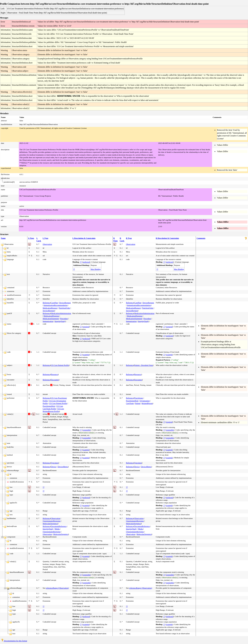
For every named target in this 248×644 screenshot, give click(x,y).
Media (57, 529)
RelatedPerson (147, 403)
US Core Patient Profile (60, 365)
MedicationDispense (51, 316)
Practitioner (139, 398)
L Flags (31, 238)
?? (81, 262)
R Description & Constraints (167, 238)
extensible (87, 430)
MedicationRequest (50, 308)
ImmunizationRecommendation (56, 305)
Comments (201, 238)
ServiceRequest (49, 311)
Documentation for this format (14, 641)
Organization (145, 401)
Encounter (55, 380)
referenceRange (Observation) (57, 588)
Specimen (55, 463)
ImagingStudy (60, 321)
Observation (47, 244)
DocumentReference (59, 526)
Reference (47, 303)
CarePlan (54, 303)
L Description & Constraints (84, 238)
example (86, 355)
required (86, 327)
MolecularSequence (50, 523)
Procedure (64, 318)
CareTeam (130, 403)
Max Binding (96, 269)
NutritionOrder (64, 308)
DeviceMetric (63, 467)
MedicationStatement (51, 318)
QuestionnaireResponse (52, 521)
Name (3, 238)
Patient (138, 403)
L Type (45, 238)
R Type (129, 238)
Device (54, 467)
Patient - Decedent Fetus (144, 365)
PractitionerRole (49, 406)
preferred (86, 262)
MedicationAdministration (61, 313)
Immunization (48, 321)
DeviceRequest (65, 303)
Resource (55, 374)
